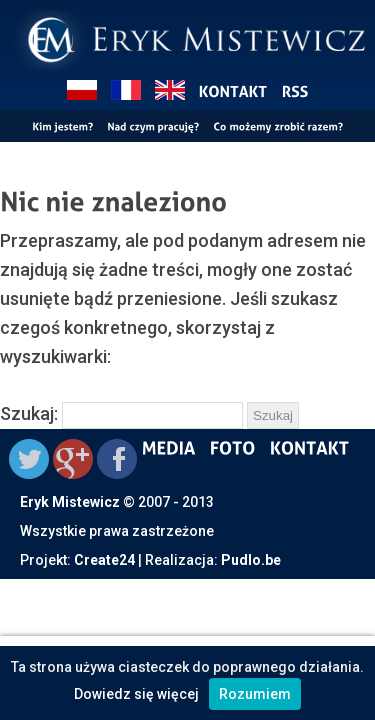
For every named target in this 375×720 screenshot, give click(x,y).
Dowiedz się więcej (136, 694)
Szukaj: (29, 413)
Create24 (104, 560)
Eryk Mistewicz (70, 502)
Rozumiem (255, 694)
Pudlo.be (251, 560)
